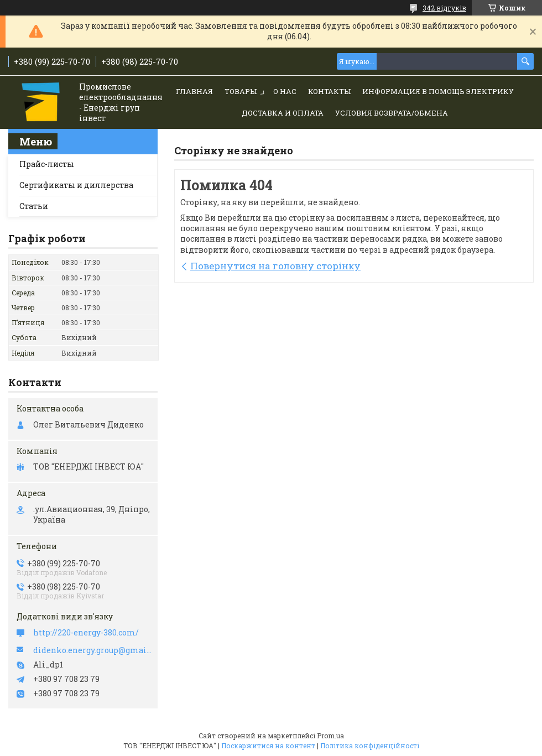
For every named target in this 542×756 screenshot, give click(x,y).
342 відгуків (444, 8)
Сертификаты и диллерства (76, 185)
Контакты (329, 91)
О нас (285, 91)
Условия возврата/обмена (392, 113)
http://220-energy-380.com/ (86, 633)
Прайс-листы (47, 164)
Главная (194, 91)
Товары (241, 91)
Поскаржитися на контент (268, 745)
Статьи (34, 206)
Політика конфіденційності (370, 745)
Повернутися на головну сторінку (275, 266)
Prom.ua (330, 736)
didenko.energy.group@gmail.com (93, 650)
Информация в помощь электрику (438, 91)
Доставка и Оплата (283, 113)
